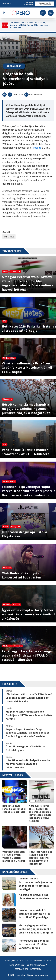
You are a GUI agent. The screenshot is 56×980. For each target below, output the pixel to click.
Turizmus (9, 237)
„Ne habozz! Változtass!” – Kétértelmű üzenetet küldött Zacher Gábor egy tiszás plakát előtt (30, 25)
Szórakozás (14, 66)
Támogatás (44, 4)
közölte (37, 148)
